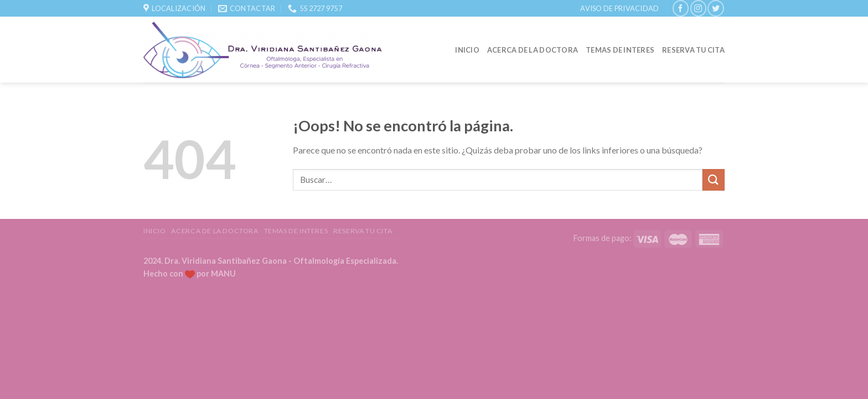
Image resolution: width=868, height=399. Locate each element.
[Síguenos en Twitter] (715, 8)
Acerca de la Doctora (533, 50)
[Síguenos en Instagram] (698, 8)
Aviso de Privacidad (619, 8)
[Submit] (714, 180)
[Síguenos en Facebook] (681, 8)
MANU (223, 273)
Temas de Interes (620, 50)
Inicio (467, 50)
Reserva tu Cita (693, 50)
